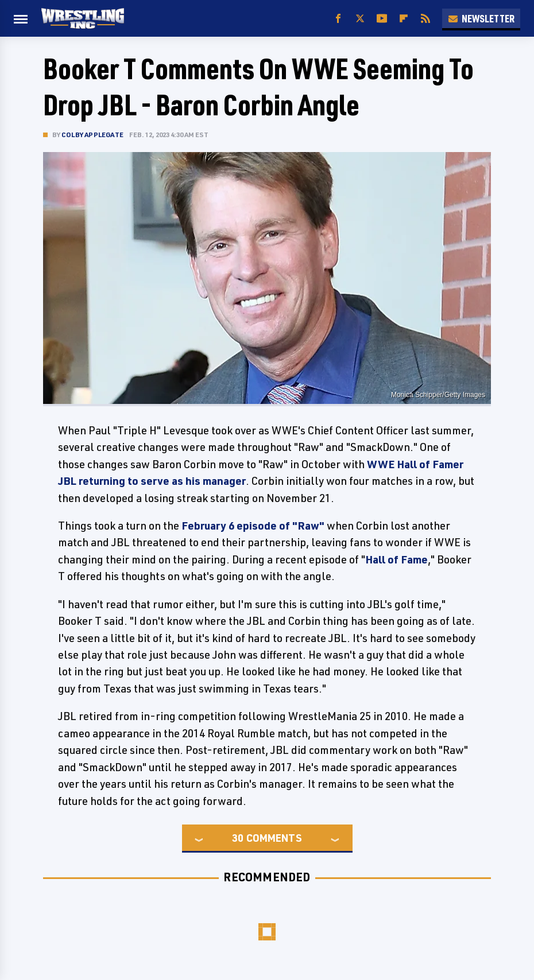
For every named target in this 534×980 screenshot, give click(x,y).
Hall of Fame (396, 559)
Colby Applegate (92, 135)
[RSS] (425, 19)
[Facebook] (338, 19)
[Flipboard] (404, 19)
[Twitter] (360, 19)
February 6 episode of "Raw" (253, 526)
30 (238, 838)
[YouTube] (382, 19)
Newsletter (481, 18)
